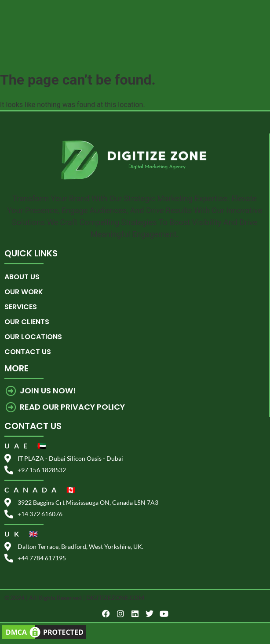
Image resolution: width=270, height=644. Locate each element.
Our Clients (27, 322)
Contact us (28, 352)
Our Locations (33, 337)
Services (21, 307)
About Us (22, 277)
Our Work (24, 292)
